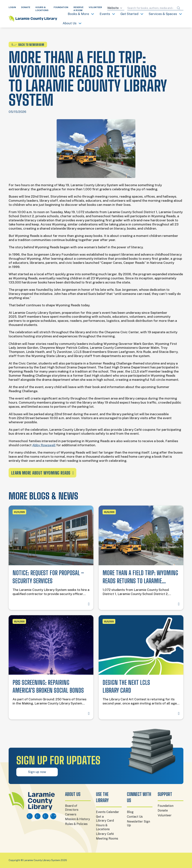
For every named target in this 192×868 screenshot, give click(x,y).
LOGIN (12, 7)
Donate (163, 810)
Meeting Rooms (107, 839)
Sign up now (37, 772)
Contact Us (135, 817)
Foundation (166, 806)
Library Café (105, 834)
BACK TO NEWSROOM (28, 45)
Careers (71, 814)
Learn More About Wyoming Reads (43, 473)
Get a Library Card (105, 819)
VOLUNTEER (95, 7)
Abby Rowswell (44, 445)
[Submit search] (178, 8)
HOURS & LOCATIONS (42, 9)
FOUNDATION (61, 7)
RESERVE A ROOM (78, 9)
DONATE (26, 7)
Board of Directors (72, 808)
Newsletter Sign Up (138, 823)
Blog (130, 812)
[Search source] (116, 8)
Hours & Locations (103, 827)
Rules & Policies (76, 824)
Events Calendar (108, 812)
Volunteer (165, 815)
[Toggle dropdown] (93, 14)
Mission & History (78, 819)
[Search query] (150, 8)
